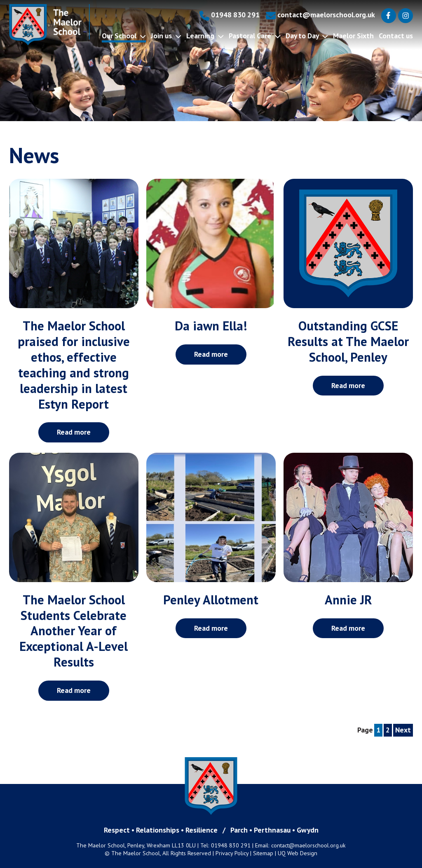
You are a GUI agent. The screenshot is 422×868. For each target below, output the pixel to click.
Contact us (396, 36)
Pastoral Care (255, 36)
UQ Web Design (298, 853)
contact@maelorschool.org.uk (320, 15)
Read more (74, 432)
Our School (124, 36)
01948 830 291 (230, 15)
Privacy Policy (232, 853)
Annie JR (348, 600)
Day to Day (307, 36)
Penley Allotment (211, 600)
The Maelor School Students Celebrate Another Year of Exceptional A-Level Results (74, 631)
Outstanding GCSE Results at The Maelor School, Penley (348, 342)
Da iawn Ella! (211, 326)
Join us (166, 36)
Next (403, 730)
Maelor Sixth (353, 36)
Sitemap (263, 853)
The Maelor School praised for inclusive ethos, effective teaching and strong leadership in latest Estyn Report (74, 365)
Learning (205, 36)
